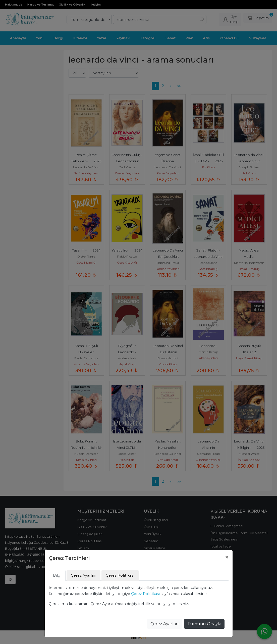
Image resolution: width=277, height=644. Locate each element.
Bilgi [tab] (57, 575)
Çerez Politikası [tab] (120, 575)
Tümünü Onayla (204, 624)
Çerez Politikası (145, 594)
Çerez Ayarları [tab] (84, 575)
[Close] (227, 557)
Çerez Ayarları (165, 624)
